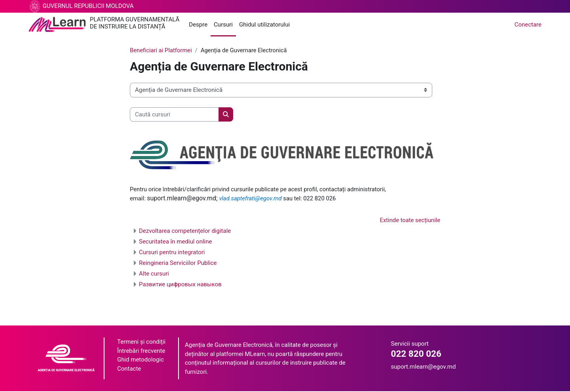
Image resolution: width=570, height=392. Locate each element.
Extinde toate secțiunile (409, 221)
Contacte (129, 369)
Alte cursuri (154, 274)
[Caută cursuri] (174, 115)
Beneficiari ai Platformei (161, 50)
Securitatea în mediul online (175, 242)
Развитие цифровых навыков (180, 285)
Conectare (528, 25)
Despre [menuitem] (198, 25)
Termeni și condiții (141, 343)
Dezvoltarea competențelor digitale (185, 232)
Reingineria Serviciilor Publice (178, 264)
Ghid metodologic (141, 360)
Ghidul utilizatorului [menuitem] (264, 25)
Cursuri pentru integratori (172, 253)
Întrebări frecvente (141, 351)
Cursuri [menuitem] (223, 25)
